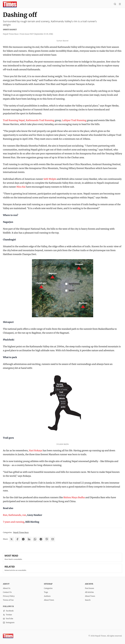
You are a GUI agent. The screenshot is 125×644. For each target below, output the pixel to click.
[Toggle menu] (120, 4)
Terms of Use (8, 600)
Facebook (8, 611)
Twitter (7, 615)
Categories (48, 588)
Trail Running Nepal (14, 120)
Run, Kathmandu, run (15, 515)
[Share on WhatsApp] (35, 539)
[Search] (115, 4)
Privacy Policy (9, 596)
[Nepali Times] (8, 636)
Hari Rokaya (36, 450)
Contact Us (7, 592)
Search (88, 600)
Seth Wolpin (50, 179)
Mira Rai (21, 187)
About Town (49, 600)
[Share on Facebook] (17, 539)
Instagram (9, 622)
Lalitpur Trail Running (74, 120)
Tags (46, 592)
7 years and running (14, 522)
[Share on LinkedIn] (29, 539)
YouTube (8, 619)
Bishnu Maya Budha (74, 497)
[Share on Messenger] (23, 539)
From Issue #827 (36, 34)
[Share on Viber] (47, 539)
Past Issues (89, 588)
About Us (7, 588)
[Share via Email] (53, 539)
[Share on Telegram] (41, 539)
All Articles (89, 592)
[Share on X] (12, 539)
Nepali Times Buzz (21, 532)
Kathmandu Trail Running (40, 120)
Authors (47, 596)
